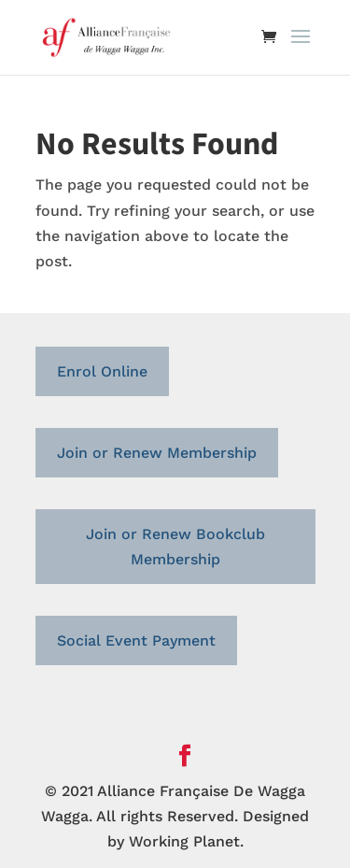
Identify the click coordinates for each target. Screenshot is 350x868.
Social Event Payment (136, 640)
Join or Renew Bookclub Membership (175, 547)
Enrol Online (102, 371)
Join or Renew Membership (157, 453)
